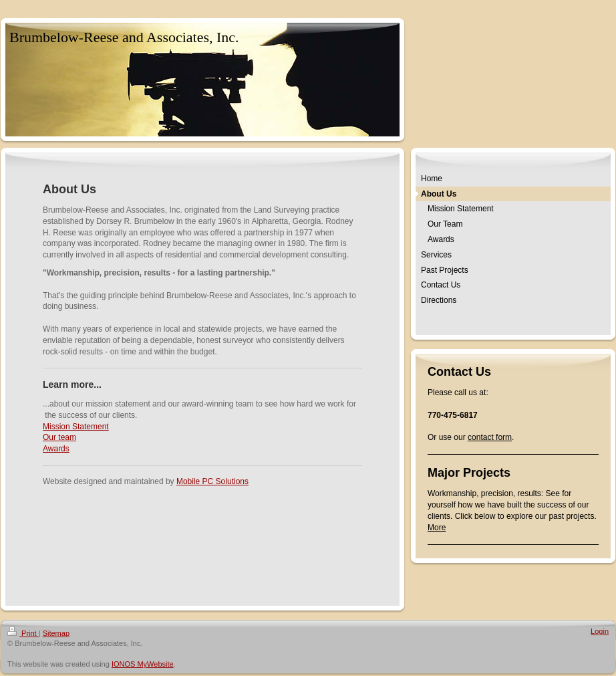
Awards (56, 449)
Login (600, 631)
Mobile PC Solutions (212, 481)
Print (23, 633)
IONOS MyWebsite (143, 664)
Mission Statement (76, 427)
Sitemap (56, 633)
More (437, 528)
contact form (490, 437)
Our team (59, 437)
